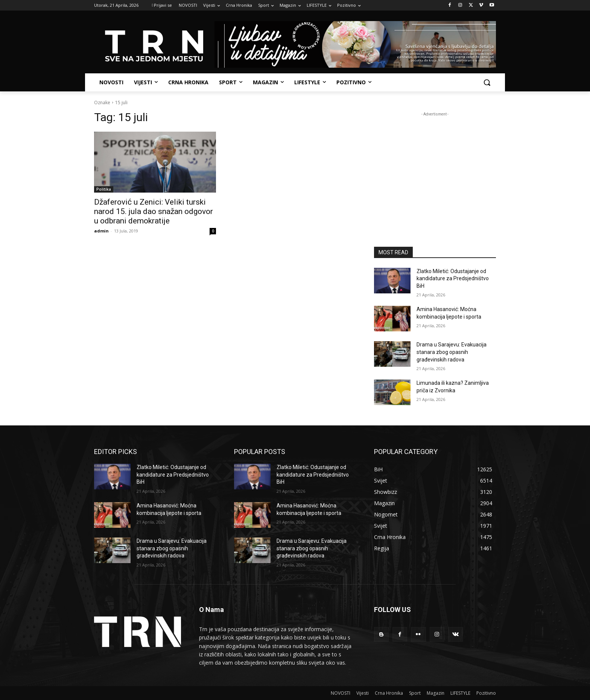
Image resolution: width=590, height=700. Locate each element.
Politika (104, 189)
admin (101, 231)
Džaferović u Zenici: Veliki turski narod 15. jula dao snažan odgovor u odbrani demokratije (154, 211)
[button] (487, 82)
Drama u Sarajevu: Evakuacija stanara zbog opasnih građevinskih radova (452, 352)
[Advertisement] (435, 165)
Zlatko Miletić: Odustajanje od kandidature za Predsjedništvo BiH (453, 279)
